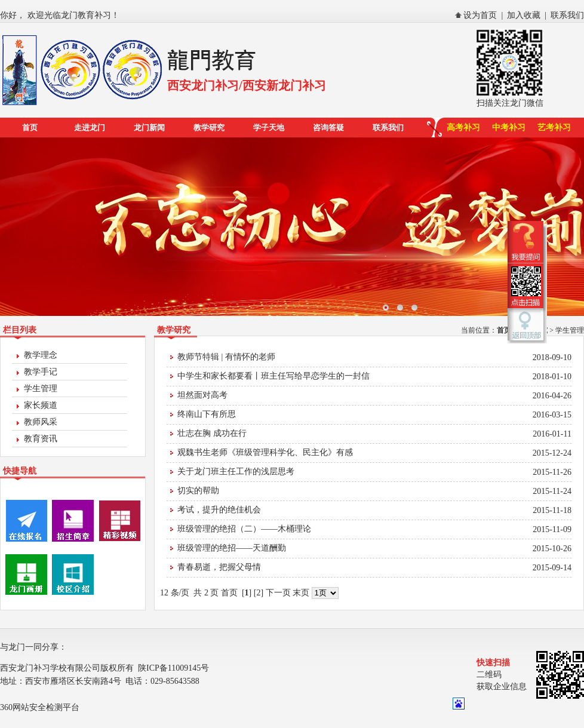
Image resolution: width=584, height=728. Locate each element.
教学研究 (209, 128)
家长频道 (41, 405)
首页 (30, 128)
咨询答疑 (328, 128)
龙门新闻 (149, 128)
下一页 (278, 593)
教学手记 (41, 372)
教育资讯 (41, 439)
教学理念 (41, 355)
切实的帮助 (198, 491)
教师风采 (41, 422)
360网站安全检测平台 (40, 707)
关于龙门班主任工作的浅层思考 (236, 471)
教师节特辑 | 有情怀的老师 (226, 357)
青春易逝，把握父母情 (219, 567)
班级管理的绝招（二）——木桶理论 (244, 529)
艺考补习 (554, 128)
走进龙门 (90, 128)
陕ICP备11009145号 (173, 668)
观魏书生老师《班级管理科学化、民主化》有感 (265, 452)
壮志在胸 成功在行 (212, 433)
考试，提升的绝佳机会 (219, 510)
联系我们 (567, 15)
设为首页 (480, 15)
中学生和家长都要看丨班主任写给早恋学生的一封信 (273, 376)
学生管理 (41, 388)
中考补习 (509, 128)
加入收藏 (524, 15)
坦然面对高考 (202, 395)
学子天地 (269, 128)
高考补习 (463, 128)
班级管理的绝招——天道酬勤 (232, 548)
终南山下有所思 (207, 414)
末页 (301, 593)
